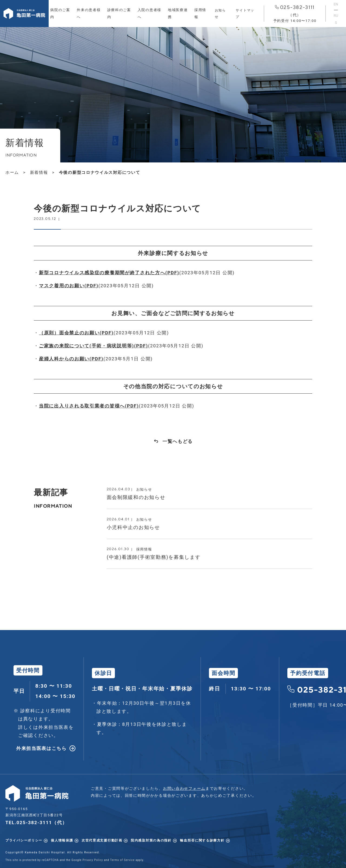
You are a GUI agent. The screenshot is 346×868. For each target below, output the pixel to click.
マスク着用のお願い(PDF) (69, 286)
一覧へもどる (178, 441)
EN (336, 4)
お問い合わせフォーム (184, 788)
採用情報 (200, 13)
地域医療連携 (178, 13)
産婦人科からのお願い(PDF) (71, 359)
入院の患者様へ (149, 13)
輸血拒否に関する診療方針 (202, 840)
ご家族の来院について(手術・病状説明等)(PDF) (94, 346)
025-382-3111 (295, 14)
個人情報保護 (62, 840)
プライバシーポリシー (24, 840)
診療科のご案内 (119, 13)
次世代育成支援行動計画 (102, 840)
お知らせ (220, 14)
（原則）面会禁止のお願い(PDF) (76, 333)
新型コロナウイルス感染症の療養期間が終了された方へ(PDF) (109, 273)
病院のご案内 (60, 13)
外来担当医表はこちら (41, 748)
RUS (336, 19)
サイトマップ (245, 14)
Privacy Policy (93, 860)
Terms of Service (122, 860)
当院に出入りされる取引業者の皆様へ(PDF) (89, 406)
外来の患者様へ (89, 13)
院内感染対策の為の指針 (151, 840)
